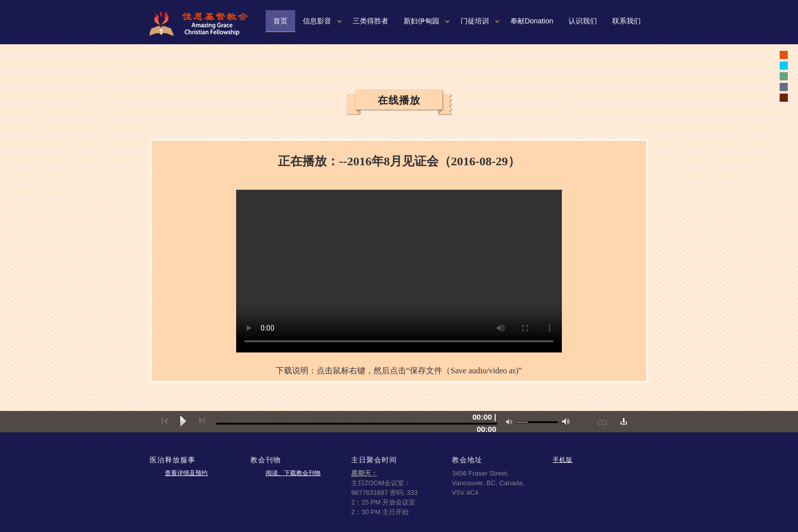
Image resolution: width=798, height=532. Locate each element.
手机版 (563, 460)
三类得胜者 (370, 21)
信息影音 (317, 21)
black (784, 55)
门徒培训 (475, 21)
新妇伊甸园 (421, 21)
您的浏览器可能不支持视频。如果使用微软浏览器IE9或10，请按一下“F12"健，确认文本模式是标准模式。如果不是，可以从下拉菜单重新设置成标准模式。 (399, 271)
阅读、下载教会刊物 (293, 473)
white (784, 66)
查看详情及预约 (186, 473)
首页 (280, 21)
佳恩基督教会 (203, 23)
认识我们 (583, 21)
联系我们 (626, 21)
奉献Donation (532, 21)
